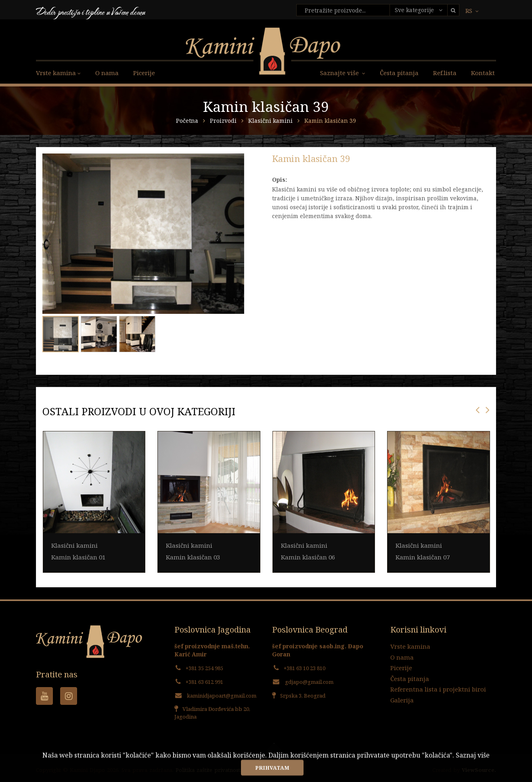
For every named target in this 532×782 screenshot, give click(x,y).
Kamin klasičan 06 (308, 557)
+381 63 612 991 (204, 682)
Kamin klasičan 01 (78, 557)
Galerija (402, 700)
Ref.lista (445, 73)
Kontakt (483, 73)
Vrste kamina (410, 646)
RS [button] (472, 11)
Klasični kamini (271, 121)
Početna (187, 121)
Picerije (144, 73)
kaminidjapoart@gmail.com (222, 696)
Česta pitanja (399, 73)
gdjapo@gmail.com (309, 682)
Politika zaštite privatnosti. (209, 770)
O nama (107, 73)
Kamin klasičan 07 (423, 557)
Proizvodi (224, 121)
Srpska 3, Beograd (303, 696)
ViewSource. (479, 770)
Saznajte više (343, 73)
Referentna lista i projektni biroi (438, 689)
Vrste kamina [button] (58, 73)
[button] (237, 161)
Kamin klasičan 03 (193, 557)
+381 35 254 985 (204, 668)
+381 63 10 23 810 (305, 668)
